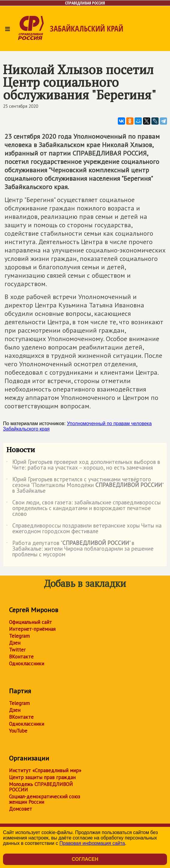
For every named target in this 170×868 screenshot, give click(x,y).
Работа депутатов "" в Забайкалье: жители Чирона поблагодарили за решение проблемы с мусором (80, 549)
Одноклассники (27, 664)
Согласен (85, 859)
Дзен (15, 643)
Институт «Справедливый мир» (45, 770)
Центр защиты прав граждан (42, 777)
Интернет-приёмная (32, 629)
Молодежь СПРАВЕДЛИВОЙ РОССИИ (41, 787)
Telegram (19, 636)
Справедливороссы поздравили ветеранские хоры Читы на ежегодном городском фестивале (84, 529)
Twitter (17, 650)
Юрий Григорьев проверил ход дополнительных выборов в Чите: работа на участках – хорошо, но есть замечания (83, 465)
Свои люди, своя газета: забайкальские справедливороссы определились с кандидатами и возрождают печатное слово (84, 508)
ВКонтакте (21, 657)
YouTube (18, 731)
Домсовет (21, 809)
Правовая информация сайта (92, 843)
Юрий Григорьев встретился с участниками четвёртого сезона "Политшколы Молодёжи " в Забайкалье (85, 485)
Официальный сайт (30, 622)
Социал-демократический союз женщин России (45, 799)
